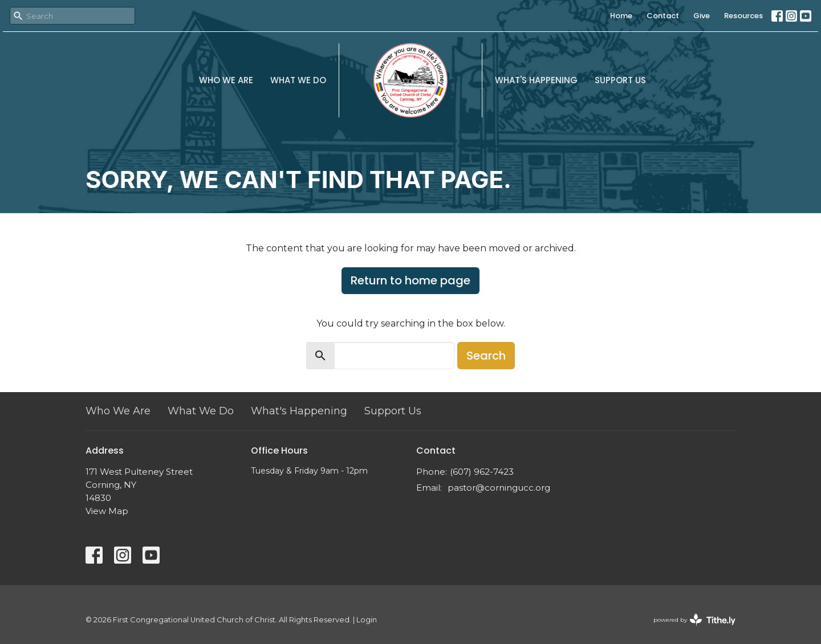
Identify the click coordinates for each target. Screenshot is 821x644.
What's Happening (536, 80)
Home (621, 16)
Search (486, 356)
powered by (694, 620)
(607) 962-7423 (482, 472)
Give (702, 16)
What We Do (298, 80)
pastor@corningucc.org (499, 488)
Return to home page (410, 280)
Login (367, 620)
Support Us (620, 80)
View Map (107, 511)
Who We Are (226, 80)
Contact (663, 16)
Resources (743, 16)
